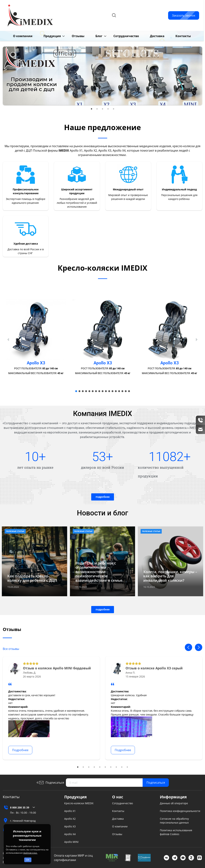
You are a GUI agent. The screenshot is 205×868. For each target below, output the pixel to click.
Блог (93, 36)
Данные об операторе (174, 803)
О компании (17, 36)
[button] (8, 340)
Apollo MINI (71, 842)
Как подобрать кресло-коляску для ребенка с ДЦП (32, 578)
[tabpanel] (102, 76)
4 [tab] (108, 109)
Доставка (151, 36)
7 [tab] (111, 767)
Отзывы (72, 36)
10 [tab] (127, 767)
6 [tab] (105, 767)
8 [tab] (116, 767)
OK (28, 860)
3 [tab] (103, 109)
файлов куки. (30, 853)
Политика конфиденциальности (180, 811)
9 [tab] (122, 767)
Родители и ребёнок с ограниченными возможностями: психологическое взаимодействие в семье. (99, 572)
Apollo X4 (70, 834)
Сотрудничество (120, 36)
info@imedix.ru (141, 20)
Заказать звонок (184, 15)
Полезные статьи (15, 531)
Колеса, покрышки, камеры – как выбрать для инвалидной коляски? (170, 576)
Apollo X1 (70, 811)
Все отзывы (11, 649)
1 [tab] (92, 109)
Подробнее (20, 750)
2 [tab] (97, 109)
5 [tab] (114, 109)
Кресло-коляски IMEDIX (79, 803)
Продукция (46, 36)
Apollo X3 (70, 826)
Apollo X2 (70, 819)
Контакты (177, 36)
